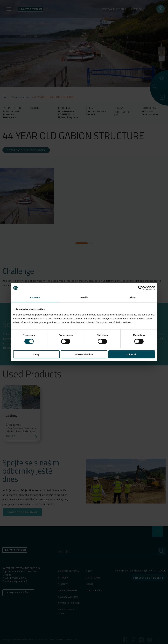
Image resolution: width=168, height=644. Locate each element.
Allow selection (84, 354)
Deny (36, 354)
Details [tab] (84, 297)
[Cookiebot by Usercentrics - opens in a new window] (141, 288)
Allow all (132, 354)
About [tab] (133, 297)
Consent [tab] (35, 297)
